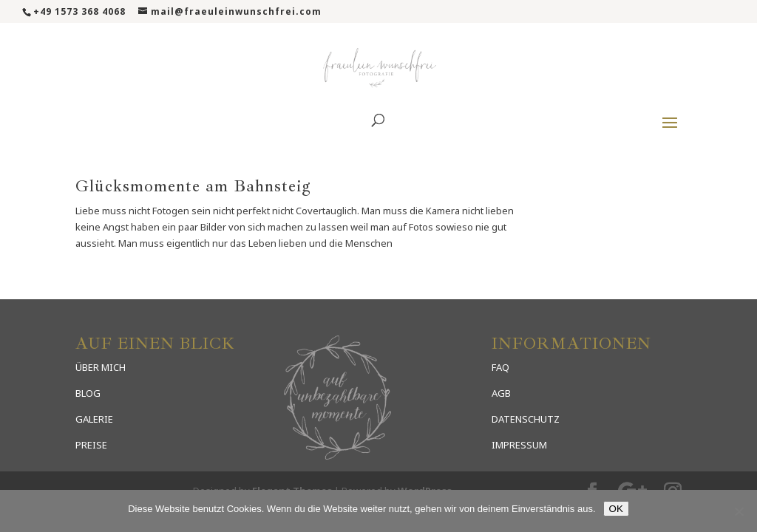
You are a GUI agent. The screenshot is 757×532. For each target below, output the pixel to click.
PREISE (91, 445)
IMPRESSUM (519, 445)
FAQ (500, 367)
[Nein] (739, 511)
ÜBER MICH (101, 367)
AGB (501, 393)
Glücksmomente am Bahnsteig (193, 186)
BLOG (88, 393)
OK (616, 509)
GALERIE (94, 419)
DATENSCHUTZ (526, 419)
